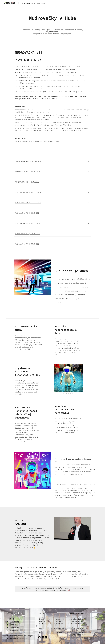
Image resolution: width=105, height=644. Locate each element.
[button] (88, 161)
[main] (52, 18)
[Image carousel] (68, 379)
